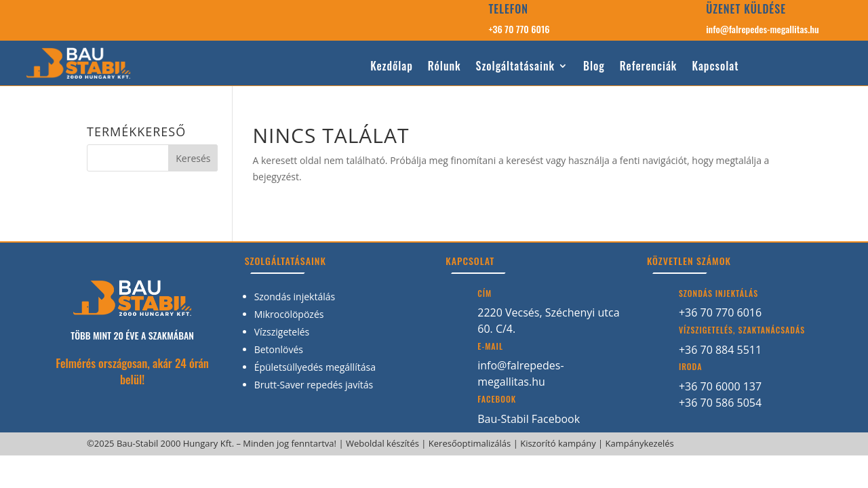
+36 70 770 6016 (519, 29)
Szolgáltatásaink (515, 66)
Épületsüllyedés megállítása (315, 367)
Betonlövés (279, 349)
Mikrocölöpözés (289, 314)
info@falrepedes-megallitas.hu (762, 29)
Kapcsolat (715, 66)
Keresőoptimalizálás (470, 443)
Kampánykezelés (640, 443)
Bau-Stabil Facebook (529, 419)
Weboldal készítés (382, 443)
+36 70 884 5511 (720, 350)
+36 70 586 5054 (720, 403)
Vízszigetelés (282, 332)
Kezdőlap (392, 66)
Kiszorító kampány (558, 443)
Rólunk (445, 66)
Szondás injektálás (295, 297)
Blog (594, 66)
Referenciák (649, 66)
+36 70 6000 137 (720, 386)
